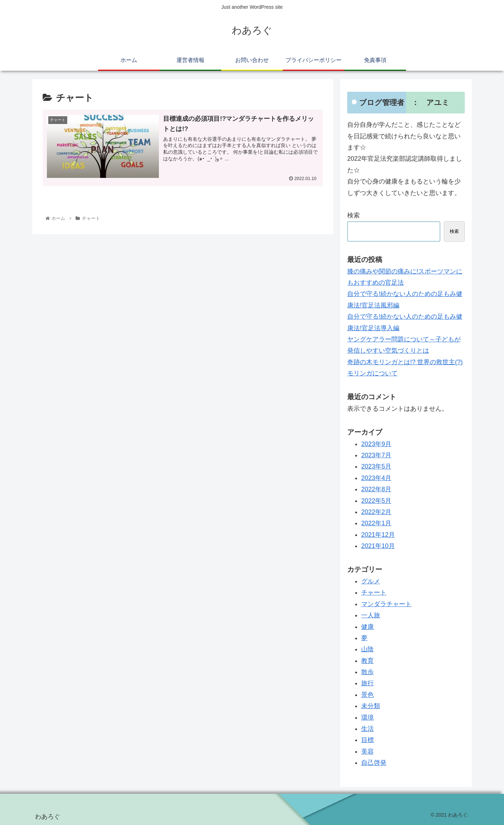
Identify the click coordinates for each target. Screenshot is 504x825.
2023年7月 (376, 455)
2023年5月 (376, 466)
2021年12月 (378, 535)
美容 (367, 751)
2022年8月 (376, 489)
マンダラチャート (386, 604)
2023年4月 (376, 478)
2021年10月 (378, 546)
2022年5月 (376, 501)
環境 (367, 717)
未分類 (371, 706)
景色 (367, 695)
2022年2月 (376, 512)
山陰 (367, 649)
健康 (367, 627)
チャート (374, 592)
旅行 (367, 683)
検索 (353, 215)
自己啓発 (374, 763)
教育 (367, 661)
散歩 (367, 672)
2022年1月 (376, 523)
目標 (367, 740)
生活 (367, 729)
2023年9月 (376, 444)
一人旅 (371, 615)
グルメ (371, 581)
